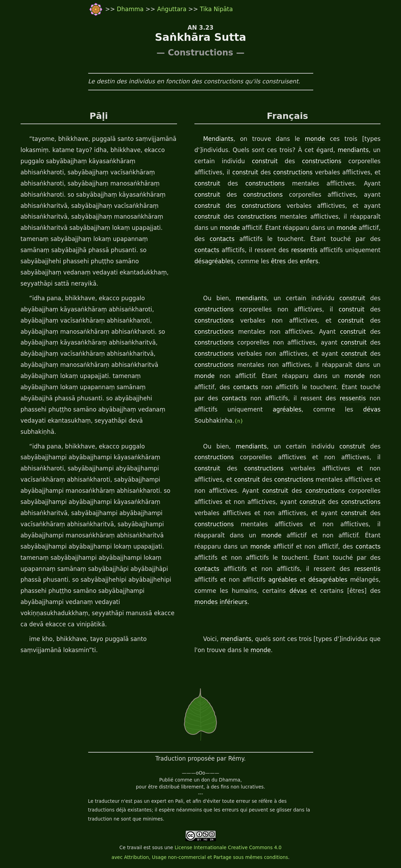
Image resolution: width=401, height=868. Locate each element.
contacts (222, 239)
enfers (309, 261)
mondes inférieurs (221, 602)
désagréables (214, 261)
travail (135, 848)
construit (265, 161)
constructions (322, 161)
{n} (239, 421)
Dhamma (131, 9)
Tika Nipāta (216, 9)
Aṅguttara (173, 9)
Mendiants (218, 139)
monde (315, 139)
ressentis (304, 250)
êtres (279, 261)
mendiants (353, 150)
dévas (372, 409)
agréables (287, 409)
